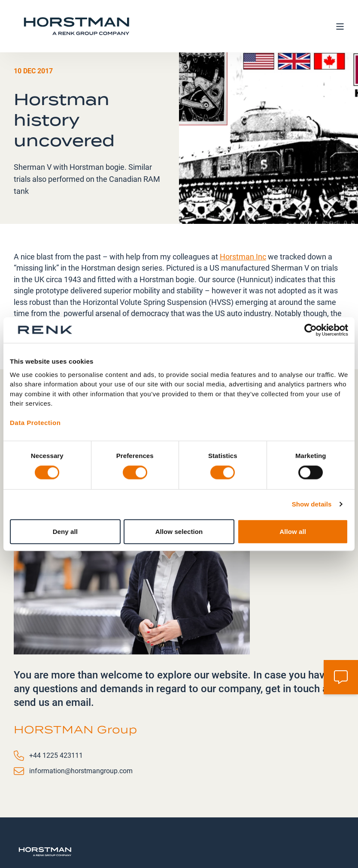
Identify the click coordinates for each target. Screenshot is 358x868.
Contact (211, 825)
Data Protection (35, 423)
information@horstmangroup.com (81, 719)
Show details (312, 504)
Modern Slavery (286, 830)
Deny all (65, 531)
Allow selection (179, 531)
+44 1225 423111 (56, 703)
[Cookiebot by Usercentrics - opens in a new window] (311, 330)
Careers (248, 825)
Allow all (293, 531)
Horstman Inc (243, 205)
